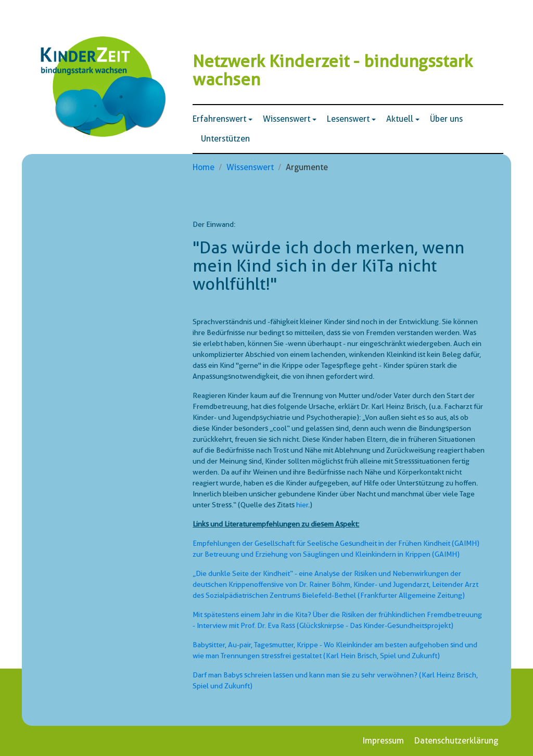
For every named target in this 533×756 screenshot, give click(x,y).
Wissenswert (287, 119)
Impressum (383, 741)
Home (204, 167)
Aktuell (400, 119)
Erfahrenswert (219, 119)
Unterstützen (225, 139)
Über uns (446, 119)
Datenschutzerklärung (456, 741)
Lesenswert (348, 119)
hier (302, 505)
